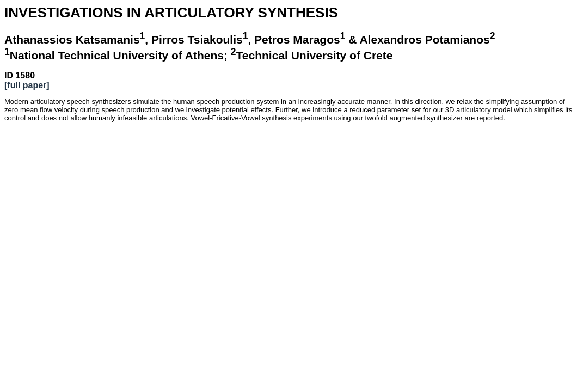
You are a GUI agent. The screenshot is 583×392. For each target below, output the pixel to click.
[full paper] (27, 85)
